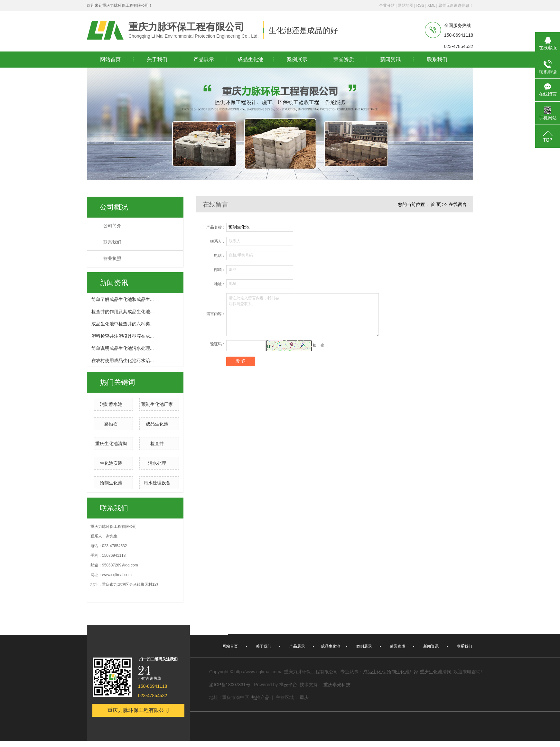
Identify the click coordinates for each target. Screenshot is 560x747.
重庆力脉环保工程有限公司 (138, 710)
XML (431, 5)
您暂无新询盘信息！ (456, 5)
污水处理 (157, 463)
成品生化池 (157, 424)
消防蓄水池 (111, 404)
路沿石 (111, 424)
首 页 (436, 204)
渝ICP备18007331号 (230, 685)
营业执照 (112, 259)
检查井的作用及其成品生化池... (123, 312)
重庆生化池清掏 (111, 444)
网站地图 (406, 5)
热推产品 (260, 697)
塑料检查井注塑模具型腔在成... (123, 336)
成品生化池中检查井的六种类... (123, 324)
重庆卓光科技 (337, 685)
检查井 (157, 444)
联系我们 (112, 242)
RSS (420, 5)
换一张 (319, 345)
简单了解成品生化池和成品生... (123, 299)
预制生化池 (111, 483)
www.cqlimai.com (117, 575)
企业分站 (387, 5)
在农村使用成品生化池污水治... (123, 360)
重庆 (304, 697)
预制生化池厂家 (157, 404)
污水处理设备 (157, 483)
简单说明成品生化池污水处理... (123, 348)
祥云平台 (288, 685)
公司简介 (112, 226)
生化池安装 (111, 463)
